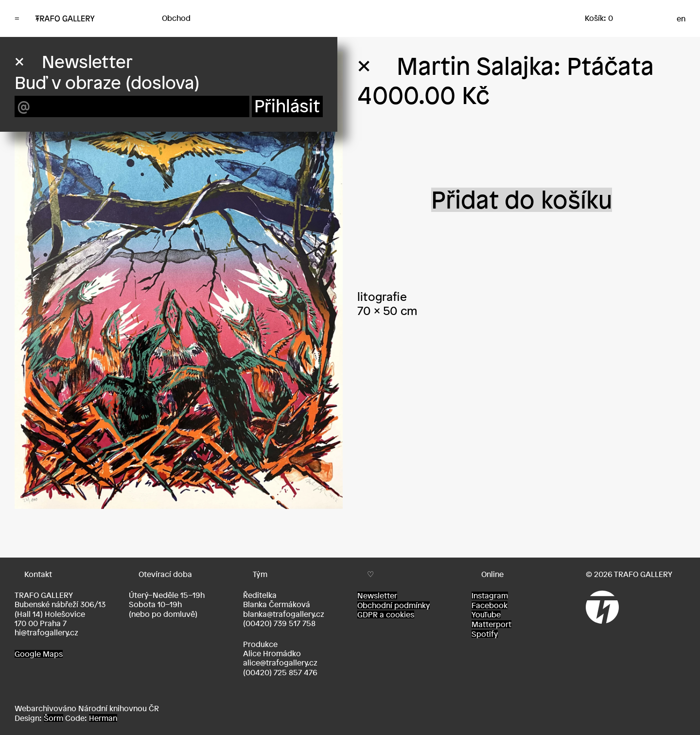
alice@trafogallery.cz (280, 663)
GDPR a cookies (386, 614)
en (681, 18)
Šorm (53, 718)
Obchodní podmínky (394, 605)
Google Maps (39, 654)
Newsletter (377, 595)
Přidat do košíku (522, 200)
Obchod (176, 18)
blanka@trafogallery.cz (284, 614)
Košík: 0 (599, 18)
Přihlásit (287, 106)
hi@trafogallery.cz (46, 632)
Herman (103, 718)
